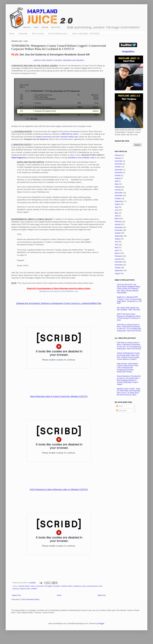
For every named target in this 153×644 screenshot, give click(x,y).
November (119, 164)
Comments (121, 411)
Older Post (102, 595)
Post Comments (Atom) (31, 599)
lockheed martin (66, 586)
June (117, 210)
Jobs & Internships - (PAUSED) (86, 34)
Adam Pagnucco (19, 158)
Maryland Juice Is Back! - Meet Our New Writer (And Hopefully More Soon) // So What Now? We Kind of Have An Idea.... (129, 392)
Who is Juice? (38, 34)
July (116, 207)
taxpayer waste (25, 589)
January (118, 158)
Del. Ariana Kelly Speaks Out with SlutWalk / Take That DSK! (129, 309)
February (118, 155)
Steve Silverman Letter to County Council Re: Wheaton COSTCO (59, 396)
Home (12, 34)
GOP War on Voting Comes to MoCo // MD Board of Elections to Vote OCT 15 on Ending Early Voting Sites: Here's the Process (129, 328)
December (119, 161)
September (119, 201)
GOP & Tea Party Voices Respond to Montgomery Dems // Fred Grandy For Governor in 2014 (129, 317)
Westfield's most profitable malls (81, 158)
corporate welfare (24, 586)
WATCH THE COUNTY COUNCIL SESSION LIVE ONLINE (59, 60)
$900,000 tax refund (70, 134)
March (117, 184)
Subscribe (23, 34)
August (117, 178)
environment (40, 586)
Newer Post (16, 595)
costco (33, 586)
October (118, 167)
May (116, 213)
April (116, 181)
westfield (34, 589)
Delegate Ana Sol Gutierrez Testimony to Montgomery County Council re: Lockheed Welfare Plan (59, 303)
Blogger (101, 623)
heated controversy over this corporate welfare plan (57, 137)
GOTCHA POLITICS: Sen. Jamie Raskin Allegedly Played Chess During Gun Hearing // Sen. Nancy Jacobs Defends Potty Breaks (128, 289)
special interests (92, 586)
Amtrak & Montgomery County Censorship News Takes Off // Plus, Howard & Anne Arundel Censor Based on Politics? (128, 356)
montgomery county (79, 586)
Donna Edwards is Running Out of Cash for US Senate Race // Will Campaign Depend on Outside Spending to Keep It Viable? (129, 380)
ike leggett (49, 586)
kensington (57, 586)
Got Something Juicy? (58, 34)
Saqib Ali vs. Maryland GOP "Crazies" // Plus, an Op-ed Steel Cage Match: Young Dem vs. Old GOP (129, 300)
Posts (119, 406)
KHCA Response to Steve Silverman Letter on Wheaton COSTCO (59, 489)
